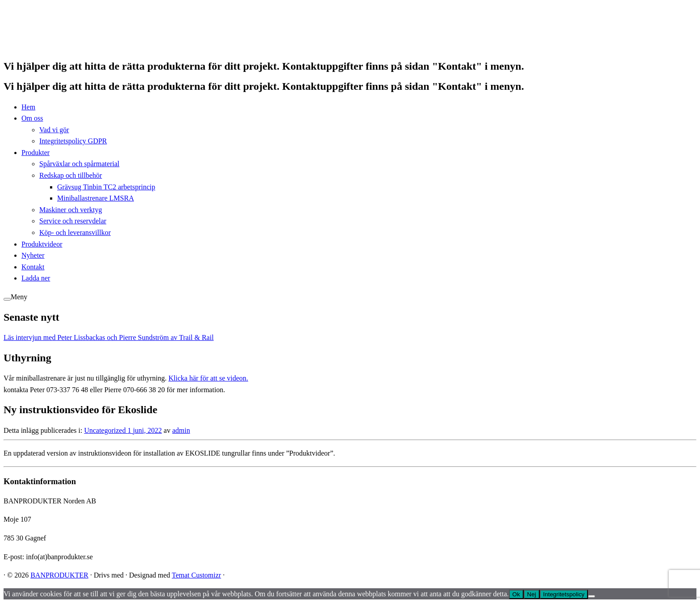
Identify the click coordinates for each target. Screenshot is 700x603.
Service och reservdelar (73, 221)
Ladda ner (36, 278)
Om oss (32, 118)
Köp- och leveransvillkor (75, 232)
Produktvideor (42, 244)
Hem (28, 107)
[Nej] (592, 596)
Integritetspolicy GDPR (73, 141)
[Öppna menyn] (7, 299)
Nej (532, 594)
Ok (516, 594)
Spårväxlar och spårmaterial (79, 164)
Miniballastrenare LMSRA (96, 198)
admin (181, 430)
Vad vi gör (54, 130)
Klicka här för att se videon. (208, 378)
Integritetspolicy (564, 594)
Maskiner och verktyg (71, 210)
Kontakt (33, 267)
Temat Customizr (196, 575)
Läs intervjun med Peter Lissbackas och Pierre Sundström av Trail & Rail (109, 337)
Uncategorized (106, 430)
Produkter (35, 153)
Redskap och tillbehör (71, 175)
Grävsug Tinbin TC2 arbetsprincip (106, 187)
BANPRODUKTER (59, 575)
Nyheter (33, 255)
